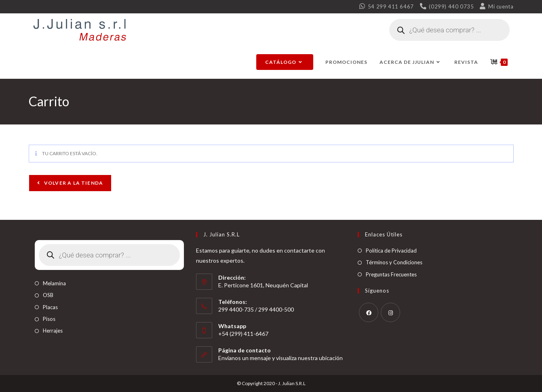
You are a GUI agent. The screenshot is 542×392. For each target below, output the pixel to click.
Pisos (49, 319)
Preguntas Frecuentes (391, 274)
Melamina (54, 283)
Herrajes (53, 331)
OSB (48, 295)
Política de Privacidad (391, 251)
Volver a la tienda (73, 183)
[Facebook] (369, 312)
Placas (50, 307)
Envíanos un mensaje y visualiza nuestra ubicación (280, 358)
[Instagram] (390, 312)
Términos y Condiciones (394, 262)
